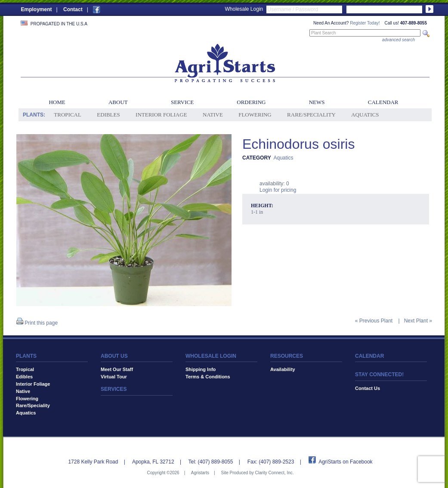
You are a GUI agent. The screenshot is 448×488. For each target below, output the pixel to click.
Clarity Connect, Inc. (274, 473)
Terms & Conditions (208, 377)
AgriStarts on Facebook (345, 462)
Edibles (108, 115)
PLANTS (26, 356)
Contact (73, 9)
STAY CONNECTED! (379, 374)
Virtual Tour (114, 377)
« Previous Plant (374, 321)
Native (213, 115)
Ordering (251, 102)
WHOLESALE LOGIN (211, 356)
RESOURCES (287, 356)
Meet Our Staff (117, 369)
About (118, 102)
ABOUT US (114, 356)
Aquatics (365, 115)
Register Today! (365, 23)
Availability (283, 369)
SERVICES (114, 389)
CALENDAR (369, 356)
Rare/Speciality (311, 115)
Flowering (255, 115)
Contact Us (368, 388)
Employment (37, 9)
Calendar (383, 102)
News (317, 102)
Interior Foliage (161, 115)
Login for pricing (278, 190)
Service (182, 102)
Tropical (68, 115)
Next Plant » (418, 321)
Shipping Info (201, 369)
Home (57, 102)
